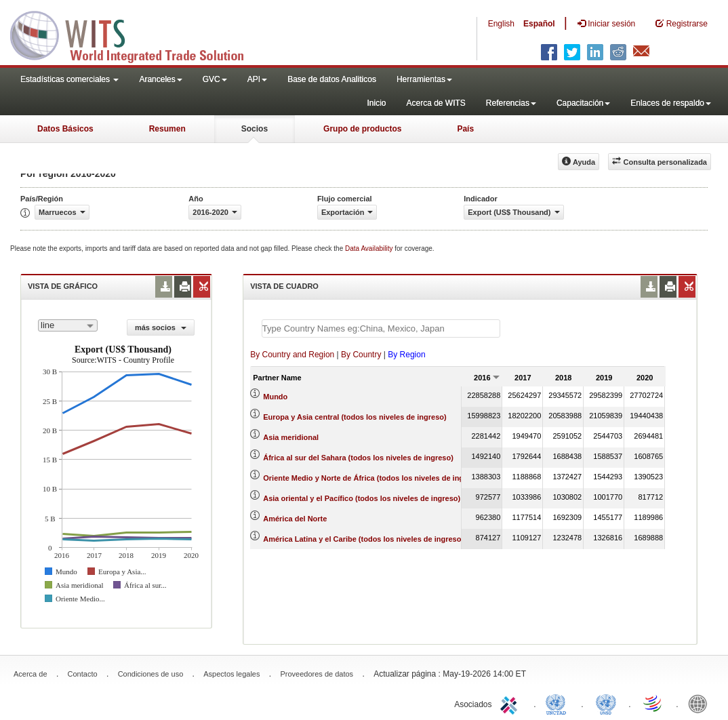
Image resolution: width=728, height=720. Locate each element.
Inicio (376, 103)
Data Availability (370, 248)
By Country (361, 355)
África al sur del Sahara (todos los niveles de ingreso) (358, 458)
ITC (511, 703)
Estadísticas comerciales (69, 79)
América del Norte (295, 519)
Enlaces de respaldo (671, 103)
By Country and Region (292, 355)
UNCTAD (559, 703)
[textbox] (381, 328)
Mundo (275, 397)
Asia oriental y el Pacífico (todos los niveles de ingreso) (362, 498)
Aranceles (160, 79)
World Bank (701, 703)
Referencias (511, 103)
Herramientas (424, 79)
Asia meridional (291, 437)
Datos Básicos (65, 129)
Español (539, 24)
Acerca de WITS (436, 103)
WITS (136, 34)
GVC (215, 79)
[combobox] (68, 325)
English (501, 24)
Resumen (167, 129)
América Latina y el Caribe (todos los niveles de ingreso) (363, 539)
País (465, 129)
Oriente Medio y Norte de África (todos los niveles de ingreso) (372, 478)
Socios (255, 129)
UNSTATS (606, 703)
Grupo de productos (362, 129)
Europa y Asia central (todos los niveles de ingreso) (355, 417)
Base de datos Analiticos (332, 79)
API (257, 79)
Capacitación (583, 103)
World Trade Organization (653, 703)
